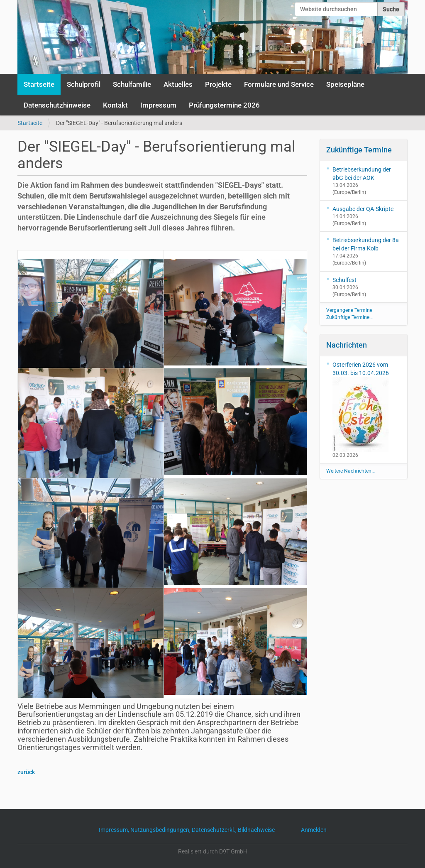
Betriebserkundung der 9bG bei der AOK (362, 174)
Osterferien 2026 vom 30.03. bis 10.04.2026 (361, 407)
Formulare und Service (279, 84)
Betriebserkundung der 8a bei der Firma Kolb (366, 244)
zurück (26, 772)
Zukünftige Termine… (349, 317)
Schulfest (344, 280)
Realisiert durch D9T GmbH (213, 851)
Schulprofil (84, 84)
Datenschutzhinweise (57, 105)
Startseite (39, 84)
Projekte (218, 84)
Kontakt (115, 105)
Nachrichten (347, 345)
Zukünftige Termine (359, 150)
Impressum (158, 105)
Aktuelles (178, 84)
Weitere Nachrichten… (351, 471)
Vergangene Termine (349, 310)
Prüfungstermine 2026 (224, 105)
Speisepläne (345, 84)
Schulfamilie (132, 84)
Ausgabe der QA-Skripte (363, 209)
